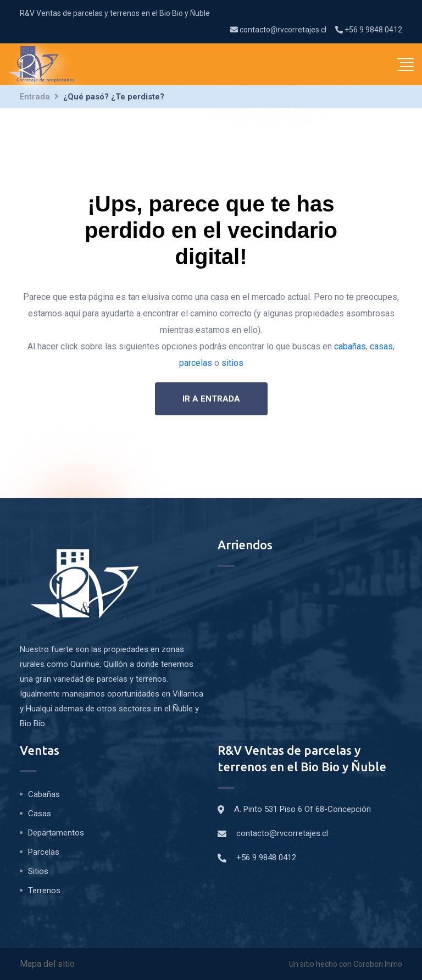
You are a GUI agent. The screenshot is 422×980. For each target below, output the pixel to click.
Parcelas (44, 852)
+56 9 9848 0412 (369, 30)
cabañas (350, 346)
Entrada (35, 97)
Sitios (38, 871)
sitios (232, 363)
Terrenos (44, 890)
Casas (40, 814)
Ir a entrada (211, 399)
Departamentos (56, 833)
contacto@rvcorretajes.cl (278, 30)
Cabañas (44, 794)
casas (381, 346)
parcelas (196, 363)
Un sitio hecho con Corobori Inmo (346, 964)
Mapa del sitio (47, 964)
